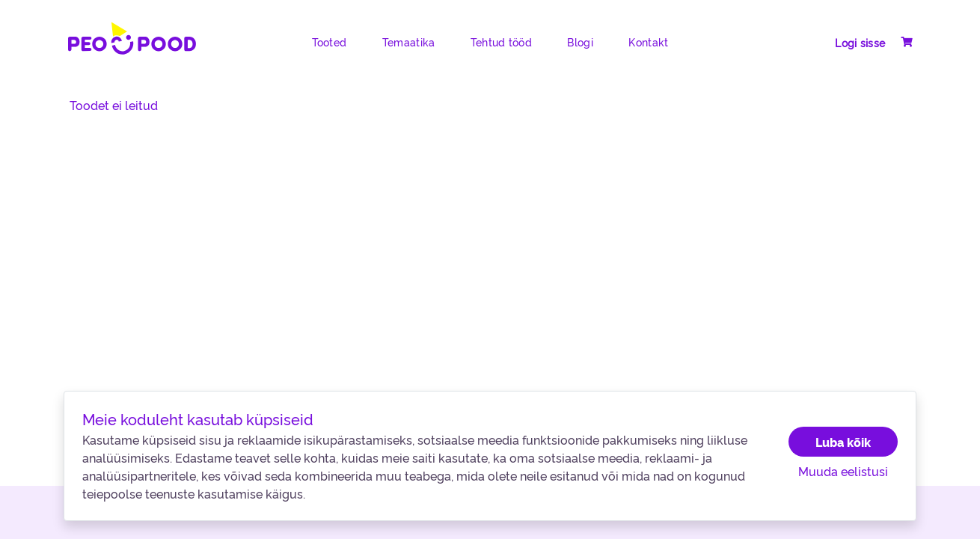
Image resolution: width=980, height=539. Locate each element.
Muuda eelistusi (843, 471)
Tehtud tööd (501, 42)
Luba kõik (843, 442)
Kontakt (648, 42)
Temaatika (409, 42)
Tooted (330, 42)
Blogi (580, 42)
